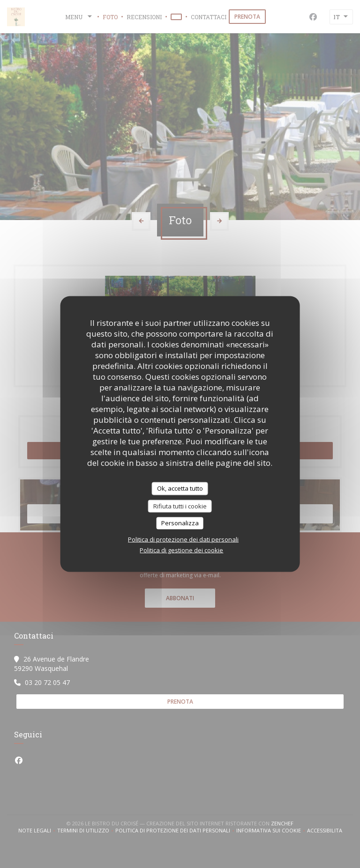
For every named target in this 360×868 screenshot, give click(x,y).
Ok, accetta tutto (180, 488)
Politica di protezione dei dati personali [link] (183, 539)
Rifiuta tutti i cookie (180, 506)
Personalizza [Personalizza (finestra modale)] (180, 523)
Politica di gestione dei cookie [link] (181, 550)
